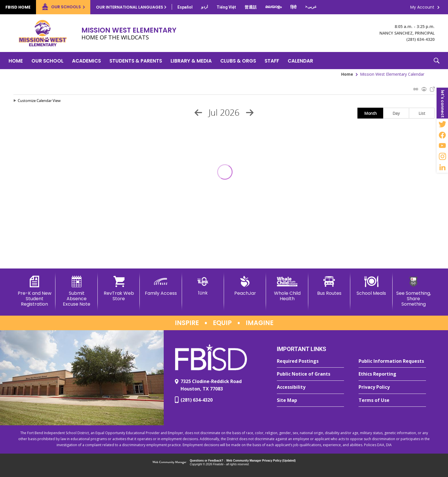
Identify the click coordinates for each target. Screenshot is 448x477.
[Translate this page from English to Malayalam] (273, 7)
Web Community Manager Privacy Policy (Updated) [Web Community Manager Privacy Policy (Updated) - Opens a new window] (261, 461)
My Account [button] (422, 7)
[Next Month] (250, 113)
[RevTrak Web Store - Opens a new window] (119, 289)
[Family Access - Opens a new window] (161, 286)
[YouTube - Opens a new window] (442, 146)
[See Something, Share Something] (414, 291)
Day (396, 113)
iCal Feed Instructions (416, 89)
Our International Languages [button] (130, 7)
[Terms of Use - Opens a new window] (392, 400)
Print (424, 89)
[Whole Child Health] (287, 289)
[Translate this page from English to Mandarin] (251, 7)
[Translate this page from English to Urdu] (205, 7)
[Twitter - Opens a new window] (442, 124)
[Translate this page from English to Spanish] (185, 7)
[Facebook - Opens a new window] (442, 135)
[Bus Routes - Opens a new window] (329, 286)
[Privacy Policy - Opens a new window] (392, 387)
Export (432, 89)
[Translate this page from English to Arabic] (311, 7)
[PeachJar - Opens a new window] (245, 286)
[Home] (16, 61)
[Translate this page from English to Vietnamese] (226, 7)
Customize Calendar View (39, 101)
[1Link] (203, 286)
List (422, 113)
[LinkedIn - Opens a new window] (442, 167)
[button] (437, 61)
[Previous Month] (198, 113)
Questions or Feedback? (206, 461)
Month (371, 113)
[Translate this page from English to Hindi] (293, 7)
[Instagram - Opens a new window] (442, 157)
